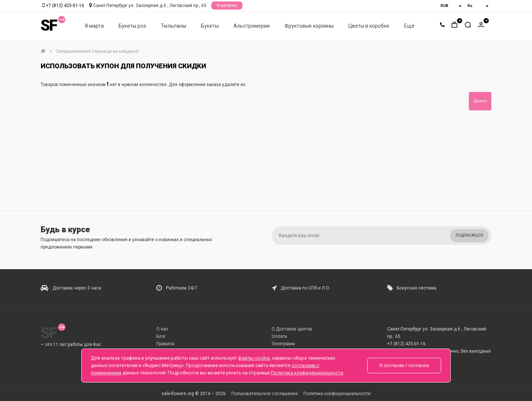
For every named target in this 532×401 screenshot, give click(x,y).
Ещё (409, 26)
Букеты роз (132, 26)
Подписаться (469, 235)
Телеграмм (283, 344)
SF (49, 26)
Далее (480, 101)
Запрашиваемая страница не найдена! (97, 51)
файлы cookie (254, 358)
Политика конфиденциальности (337, 394)
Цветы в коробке (369, 26)
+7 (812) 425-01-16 (65, 6)
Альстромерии (252, 26)
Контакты (227, 6)
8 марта (94, 26)
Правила (165, 344)
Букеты (210, 26)
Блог (161, 336)
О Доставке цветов (292, 329)
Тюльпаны (173, 26)
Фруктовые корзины (309, 26)
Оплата (279, 336)
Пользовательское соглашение (265, 394)
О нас (162, 329)
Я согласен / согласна (404, 365)
